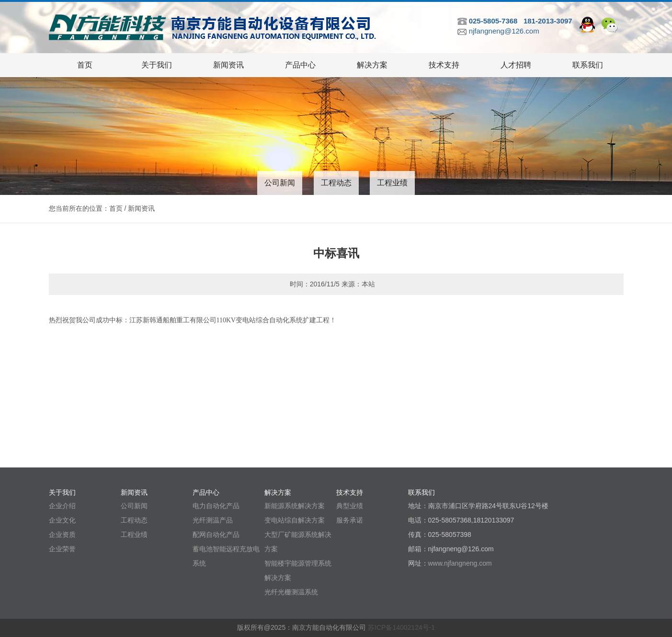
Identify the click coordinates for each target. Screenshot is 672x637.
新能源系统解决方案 (295, 506)
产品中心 (300, 65)
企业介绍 (62, 506)
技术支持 (444, 65)
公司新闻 (280, 183)
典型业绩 (350, 506)
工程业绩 (392, 183)
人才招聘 (516, 65)
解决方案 (372, 65)
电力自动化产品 (216, 506)
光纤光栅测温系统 (291, 592)
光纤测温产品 (213, 520)
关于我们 (157, 65)
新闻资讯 (228, 65)
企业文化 (62, 520)
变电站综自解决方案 (295, 520)
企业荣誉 (62, 549)
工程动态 (336, 183)
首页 (85, 65)
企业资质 (62, 535)
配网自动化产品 (216, 535)
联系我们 (588, 65)
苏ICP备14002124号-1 (401, 627)
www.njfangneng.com (460, 563)
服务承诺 (350, 520)
